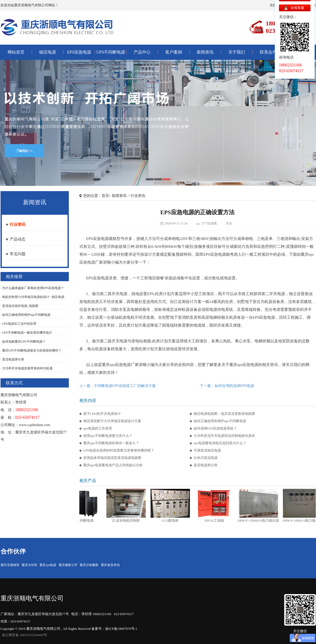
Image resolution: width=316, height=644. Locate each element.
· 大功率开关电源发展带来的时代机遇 (27, 368)
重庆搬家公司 (68, 565)
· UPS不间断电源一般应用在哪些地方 (26, 333)
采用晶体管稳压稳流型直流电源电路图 (112, 458)
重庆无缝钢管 (10, 565)
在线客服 (297, 8)
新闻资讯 (205, 52)
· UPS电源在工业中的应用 (18, 324)
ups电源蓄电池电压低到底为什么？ (220, 443)
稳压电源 (48, 52)
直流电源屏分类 (206, 465)
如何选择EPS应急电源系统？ (215, 428)
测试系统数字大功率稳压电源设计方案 (112, 421)
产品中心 (142, 52)
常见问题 (18, 254)
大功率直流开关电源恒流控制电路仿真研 (224, 436)
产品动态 (18, 239)
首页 (105, 196)
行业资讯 (18, 224)
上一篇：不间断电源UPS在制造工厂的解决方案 (118, 386)
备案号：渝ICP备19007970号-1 (114, 629)
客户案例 (174, 52)
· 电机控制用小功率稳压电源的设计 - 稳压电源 (33, 297)
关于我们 (237, 52)
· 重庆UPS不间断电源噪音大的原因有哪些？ (31, 350)
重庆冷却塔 (29, 565)
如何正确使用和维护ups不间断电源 (220, 421)
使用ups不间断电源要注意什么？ (108, 436)
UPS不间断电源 (111, 52)
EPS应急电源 (79, 52)
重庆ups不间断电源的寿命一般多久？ (111, 443)
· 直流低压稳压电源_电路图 (19, 306)
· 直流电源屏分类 (12, 359)
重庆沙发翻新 (89, 565)
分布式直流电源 (206, 458)
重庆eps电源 (48, 565)
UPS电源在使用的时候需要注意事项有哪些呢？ (119, 450)
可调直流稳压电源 (207, 450)
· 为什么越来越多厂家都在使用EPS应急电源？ (32, 288)
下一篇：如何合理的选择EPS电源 (227, 386)
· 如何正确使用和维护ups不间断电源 (26, 315)
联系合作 (268, 52)
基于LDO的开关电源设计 (102, 414)
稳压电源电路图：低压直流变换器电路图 (224, 414)
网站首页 (16, 52)
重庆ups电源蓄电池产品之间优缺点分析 (113, 465)
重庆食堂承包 (110, 565)
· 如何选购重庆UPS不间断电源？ (23, 342)
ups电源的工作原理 (98, 428)
